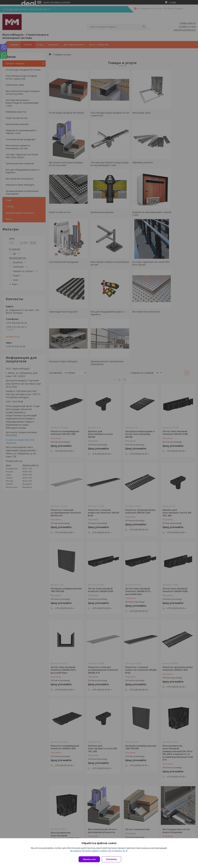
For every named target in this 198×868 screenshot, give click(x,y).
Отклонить (113, 859)
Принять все (89, 859)
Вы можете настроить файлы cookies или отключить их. (98, 852)
